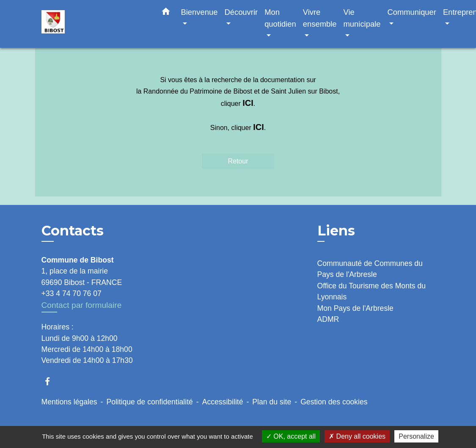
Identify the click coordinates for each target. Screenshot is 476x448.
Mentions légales (69, 402)
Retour (238, 161)
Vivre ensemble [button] (320, 18)
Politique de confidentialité (149, 402)
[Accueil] (94, 24)
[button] (166, 13)
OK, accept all (291, 436)
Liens (336, 231)
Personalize (416, 436)
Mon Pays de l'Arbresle (355, 308)
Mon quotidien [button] (280, 18)
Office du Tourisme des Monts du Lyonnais (372, 291)
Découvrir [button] (241, 12)
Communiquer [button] (412, 12)
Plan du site (272, 402)
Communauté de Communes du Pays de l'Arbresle (370, 269)
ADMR (328, 319)
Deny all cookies (357, 436)
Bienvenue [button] (199, 12)
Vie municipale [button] (362, 18)
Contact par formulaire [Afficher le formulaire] (82, 305)
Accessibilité (223, 402)
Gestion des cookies (334, 402)
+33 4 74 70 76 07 (72, 293)
